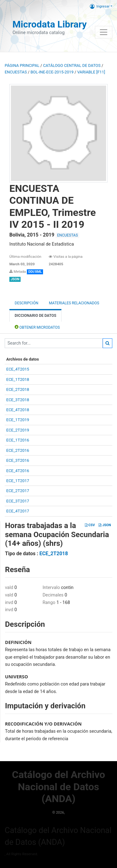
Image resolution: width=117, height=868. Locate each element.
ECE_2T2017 (18, 491)
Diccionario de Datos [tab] (35, 316)
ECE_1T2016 (18, 440)
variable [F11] (91, 72)
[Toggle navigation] (104, 32)
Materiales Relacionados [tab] (74, 303)
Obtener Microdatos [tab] (37, 327)
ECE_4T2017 (18, 511)
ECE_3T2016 (18, 460)
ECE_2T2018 (18, 389)
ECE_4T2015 (18, 369)
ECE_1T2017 (18, 481)
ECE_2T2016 (18, 450)
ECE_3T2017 (18, 501)
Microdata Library (50, 24)
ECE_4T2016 (18, 471)
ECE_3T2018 (18, 400)
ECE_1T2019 (18, 420)
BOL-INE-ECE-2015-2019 (52, 72)
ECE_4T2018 (18, 410)
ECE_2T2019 (18, 430)
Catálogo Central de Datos (72, 65)
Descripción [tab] (27, 303)
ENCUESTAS (16, 72)
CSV (90, 525)
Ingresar (100, 6)
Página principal (22, 65)
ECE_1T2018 (18, 379)
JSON (105, 525)
